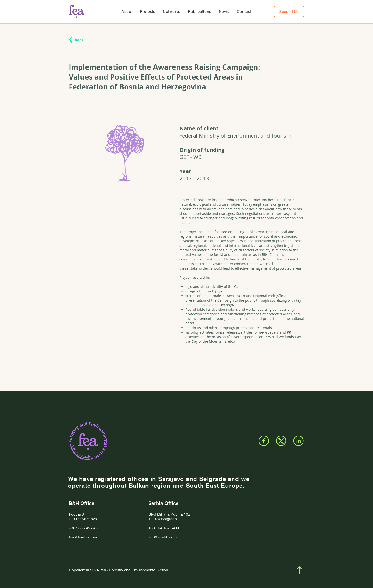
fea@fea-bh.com (83, 537)
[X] (281, 441)
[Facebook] (264, 441)
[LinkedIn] (298, 441)
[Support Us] (289, 12)
